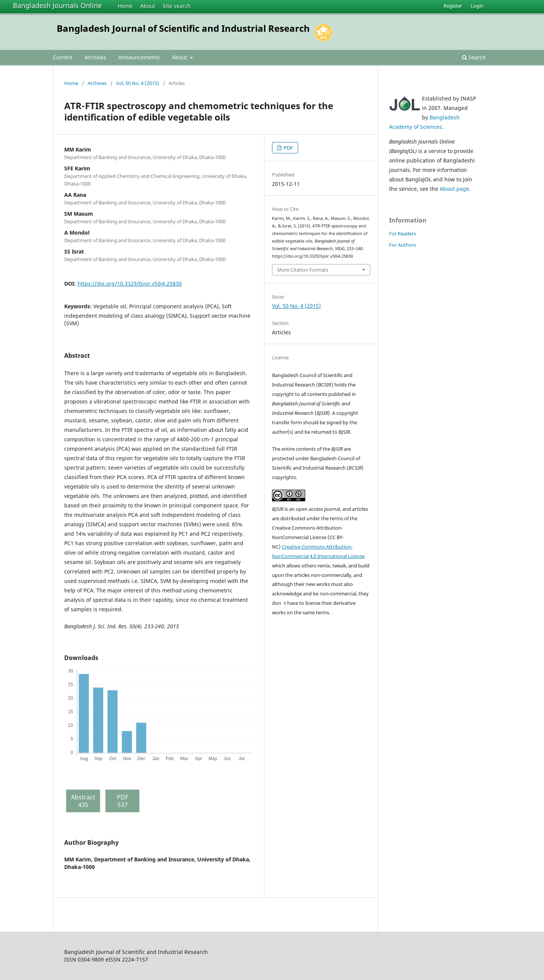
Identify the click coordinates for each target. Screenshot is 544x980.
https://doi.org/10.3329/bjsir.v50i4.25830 (130, 284)
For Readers (403, 233)
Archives (95, 57)
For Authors (403, 245)
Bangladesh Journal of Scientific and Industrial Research (183, 28)
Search (474, 57)
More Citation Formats (303, 270)
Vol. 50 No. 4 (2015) (138, 83)
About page (454, 189)
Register (453, 6)
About (148, 6)
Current (63, 57)
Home (125, 6)
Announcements (139, 57)
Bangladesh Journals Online (57, 5)
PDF (288, 148)
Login (477, 6)
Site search (177, 6)
